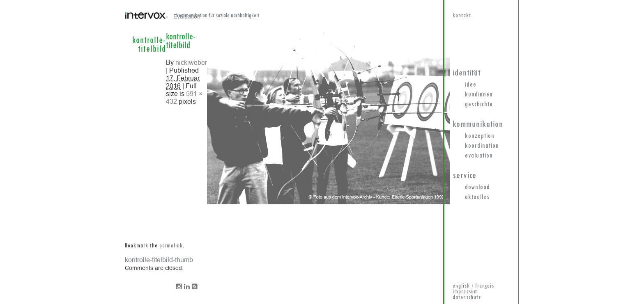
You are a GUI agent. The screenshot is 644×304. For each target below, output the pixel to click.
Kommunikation (478, 125)
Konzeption (480, 136)
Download (477, 187)
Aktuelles (477, 197)
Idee (471, 85)
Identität (467, 73)
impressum (465, 292)
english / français (473, 286)
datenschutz (467, 298)
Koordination (482, 146)
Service (465, 176)
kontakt (462, 16)
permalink (171, 246)
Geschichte (479, 105)
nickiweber (191, 62)
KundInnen (479, 95)
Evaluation (479, 156)
